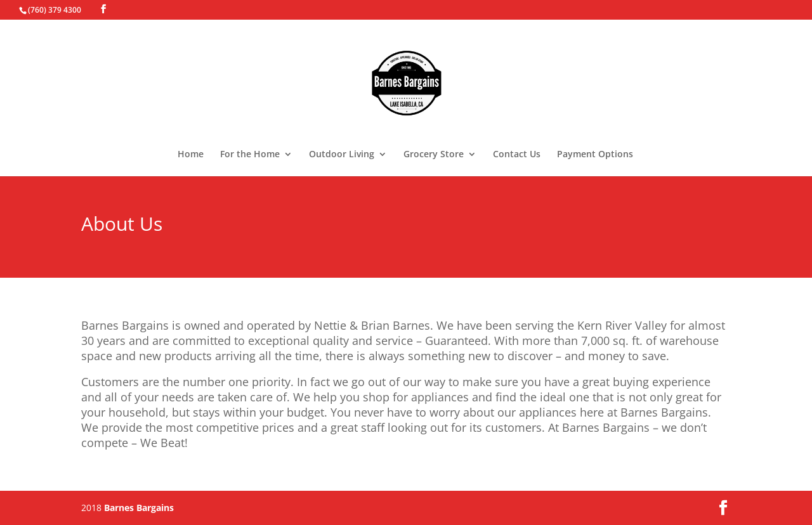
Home (191, 155)
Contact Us (517, 155)
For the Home (250, 155)
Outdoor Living (342, 155)
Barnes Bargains (139, 508)
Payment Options (595, 155)
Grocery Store (434, 155)
